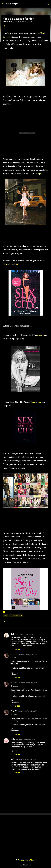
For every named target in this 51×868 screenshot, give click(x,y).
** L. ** (14, 654)
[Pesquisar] (48, 4)
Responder (15, 649)
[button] (4, 26)
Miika (13, 739)
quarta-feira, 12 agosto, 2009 (25, 634)
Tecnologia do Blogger (25, 860)
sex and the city (16, 616)
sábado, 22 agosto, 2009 (27, 759)
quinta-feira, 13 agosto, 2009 (27, 654)
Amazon (41, 335)
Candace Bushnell (11, 264)
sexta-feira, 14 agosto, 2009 (25, 739)
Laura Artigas (12, 4)
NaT (12, 634)
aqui (40, 174)
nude (5, 616)
